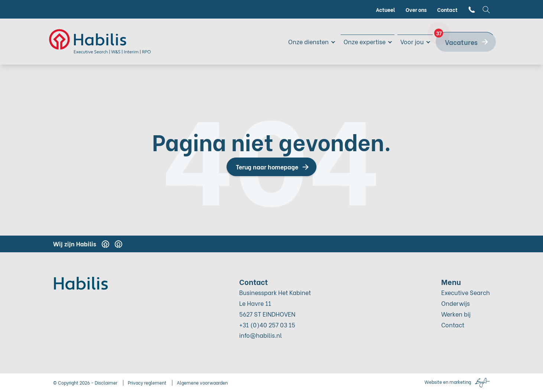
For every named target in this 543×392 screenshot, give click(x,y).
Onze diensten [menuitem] (298, 41)
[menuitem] (472, 9)
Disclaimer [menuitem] (106, 383)
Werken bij (456, 314)
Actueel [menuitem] (386, 9)
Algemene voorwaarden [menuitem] (202, 383)
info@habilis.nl (261, 335)
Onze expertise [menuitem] (359, 41)
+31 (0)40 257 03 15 (267, 325)
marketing (460, 382)
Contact (453, 325)
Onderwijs (456, 303)
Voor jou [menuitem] (411, 41)
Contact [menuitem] (447, 9)
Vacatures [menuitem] (457, 39)
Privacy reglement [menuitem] (147, 383)
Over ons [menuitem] (416, 9)
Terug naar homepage (267, 167)
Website (433, 382)
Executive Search (466, 292)
